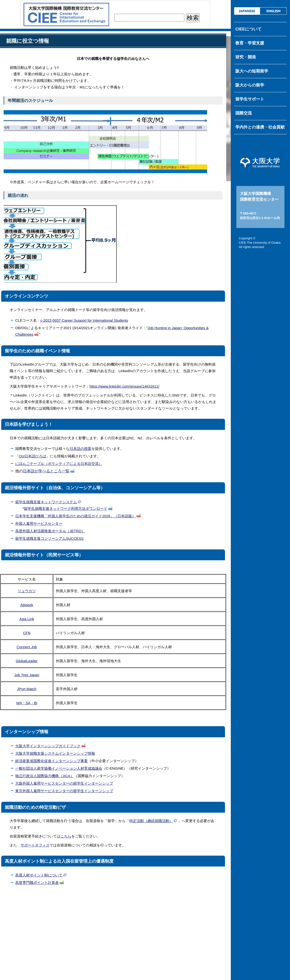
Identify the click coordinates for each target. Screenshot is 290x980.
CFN (27, 633)
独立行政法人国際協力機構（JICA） (45, 776)
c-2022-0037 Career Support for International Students (84, 320)
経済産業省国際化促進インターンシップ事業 (51, 761)
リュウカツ (27, 591)
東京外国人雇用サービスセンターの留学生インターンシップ (64, 791)
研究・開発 (246, 57)
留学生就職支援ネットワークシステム (46, 502)
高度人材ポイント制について (39, 875)
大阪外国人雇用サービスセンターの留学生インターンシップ (64, 783)
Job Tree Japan (27, 675)
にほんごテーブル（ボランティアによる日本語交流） (59, 464)
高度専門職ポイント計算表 (37, 883)
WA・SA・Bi (27, 703)
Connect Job (27, 647)
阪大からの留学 (250, 85)
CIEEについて (248, 29)
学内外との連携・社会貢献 (260, 127)
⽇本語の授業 (80, 449)
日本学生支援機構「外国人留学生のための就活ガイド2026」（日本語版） (75, 516)
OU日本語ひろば (33, 456)
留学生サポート (250, 99)
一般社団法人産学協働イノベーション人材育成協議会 (59, 768)
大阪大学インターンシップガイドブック (48, 746)
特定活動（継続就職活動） (151, 821)
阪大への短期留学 (252, 71)
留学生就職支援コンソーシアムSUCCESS (49, 538)
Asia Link (27, 619)
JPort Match (27, 689)
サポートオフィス (35, 845)
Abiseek (27, 605)
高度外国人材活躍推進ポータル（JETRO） (50, 531)
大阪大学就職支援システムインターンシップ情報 (55, 753)
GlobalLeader (27, 661)
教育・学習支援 (250, 43)
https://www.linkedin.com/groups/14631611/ (124, 386)
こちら (66, 836)
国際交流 (244, 113)
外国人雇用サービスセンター (39, 523)
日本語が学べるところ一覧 (46, 471)
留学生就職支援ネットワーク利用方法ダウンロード (66, 508)
